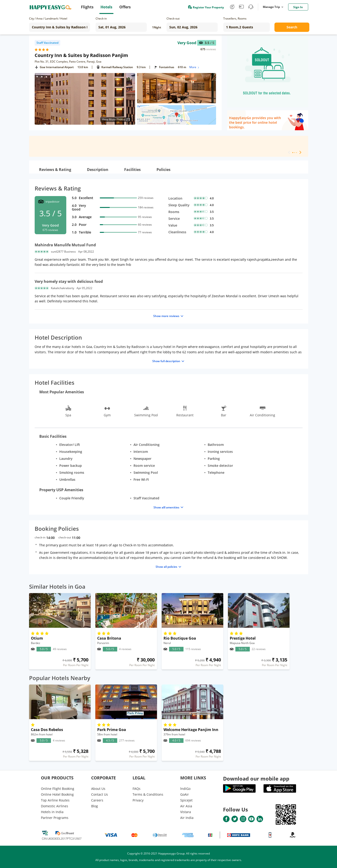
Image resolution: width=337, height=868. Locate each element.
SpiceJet (186, 800)
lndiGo (185, 789)
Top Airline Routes (55, 800)
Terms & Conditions (148, 794)
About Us (98, 789)
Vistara (186, 812)
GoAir (185, 794)
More (195, 67)
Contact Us (100, 794)
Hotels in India (52, 812)
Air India (187, 818)
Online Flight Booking (58, 789)
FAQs (137, 789)
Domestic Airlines (55, 806)
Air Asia (186, 806)
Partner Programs (55, 818)
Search (292, 27)
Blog (95, 806)
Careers (97, 800)
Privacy (138, 800)
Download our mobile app (256, 778)
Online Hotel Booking (57, 794)
